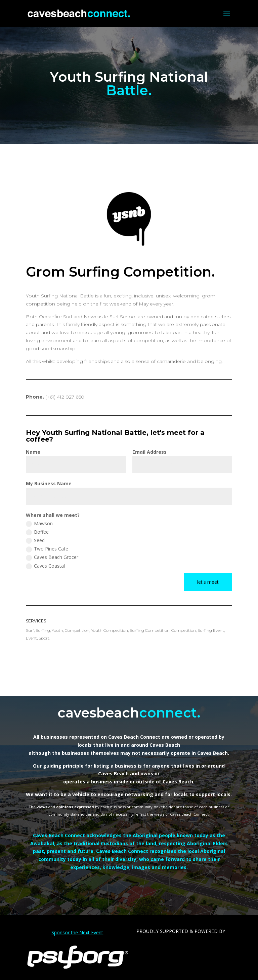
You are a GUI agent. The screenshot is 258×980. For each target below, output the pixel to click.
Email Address (149, 452)
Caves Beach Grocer (52, 557)
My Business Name (49, 483)
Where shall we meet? (53, 515)
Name (33, 452)
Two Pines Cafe (47, 549)
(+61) (65, 397)
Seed (35, 540)
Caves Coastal (45, 566)
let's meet (208, 582)
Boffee (37, 532)
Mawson (39, 524)
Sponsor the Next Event (77, 932)
